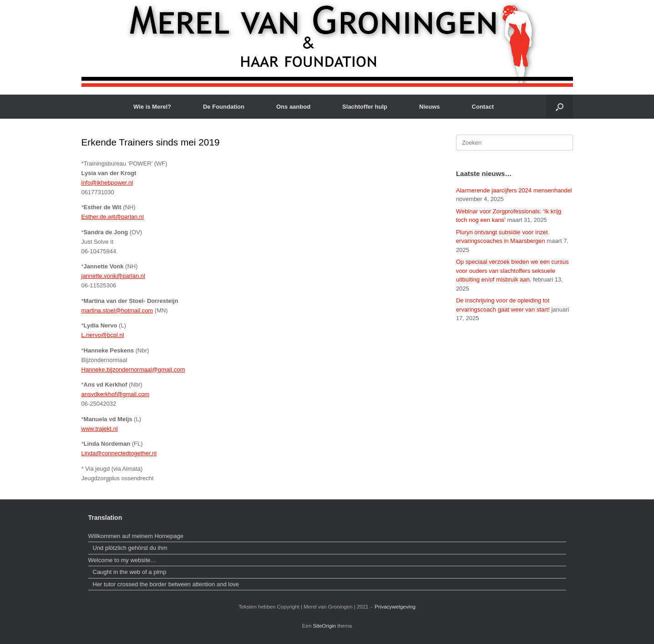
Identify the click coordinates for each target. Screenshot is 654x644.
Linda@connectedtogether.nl (119, 453)
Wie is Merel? (152, 107)
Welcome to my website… (123, 560)
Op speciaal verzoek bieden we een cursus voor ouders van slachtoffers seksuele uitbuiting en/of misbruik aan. (512, 271)
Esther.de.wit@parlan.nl (113, 217)
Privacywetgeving (395, 607)
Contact (483, 107)
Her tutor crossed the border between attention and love (166, 584)
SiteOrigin (325, 626)
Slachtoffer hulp (365, 107)
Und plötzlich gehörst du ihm (130, 548)
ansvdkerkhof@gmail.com (116, 394)
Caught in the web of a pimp (130, 572)
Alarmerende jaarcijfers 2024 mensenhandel (514, 190)
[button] (560, 107)
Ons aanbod (293, 107)
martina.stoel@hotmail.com (117, 310)
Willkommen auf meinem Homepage (136, 536)
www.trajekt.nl (100, 429)
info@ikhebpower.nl (107, 183)
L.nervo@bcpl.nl (103, 335)
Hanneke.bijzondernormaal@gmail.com (133, 370)
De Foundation (224, 107)
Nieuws (430, 107)
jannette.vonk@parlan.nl (113, 276)
